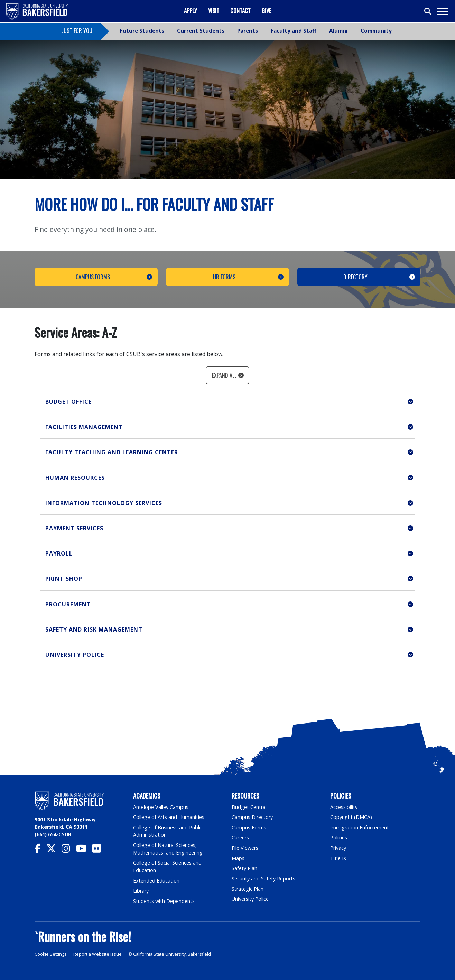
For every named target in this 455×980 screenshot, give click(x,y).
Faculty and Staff (294, 31)
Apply (191, 11)
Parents (248, 31)
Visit (214, 11)
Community (376, 31)
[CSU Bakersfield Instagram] (69, 850)
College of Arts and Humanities (169, 817)
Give (267, 11)
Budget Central (249, 807)
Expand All (224, 375)
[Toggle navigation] (442, 11)
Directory (355, 277)
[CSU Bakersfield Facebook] (40, 850)
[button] (228, 402)
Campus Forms (93, 277)
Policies (339, 837)
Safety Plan (244, 868)
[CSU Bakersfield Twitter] (54, 850)
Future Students (142, 31)
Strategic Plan (248, 889)
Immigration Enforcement (360, 827)
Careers (240, 837)
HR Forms (224, 277)
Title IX (338, 858)
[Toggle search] (428, 11)
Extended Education (156, 881)
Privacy (338, 848)
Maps (238, 858)
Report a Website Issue (98, 954)
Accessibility (344, 807)
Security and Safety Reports (263, 879)
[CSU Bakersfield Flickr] (99, 850)
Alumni (338, 31)
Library (141, 891)
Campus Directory (252, 817)
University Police (250, 899)
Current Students (201, 31)
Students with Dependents (164, 901)
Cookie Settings (51, 954)
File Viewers (245, 848)
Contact (240, 11)
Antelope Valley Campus (161, 807)
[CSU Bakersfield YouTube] (84, 850)
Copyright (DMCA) (351, 817)
